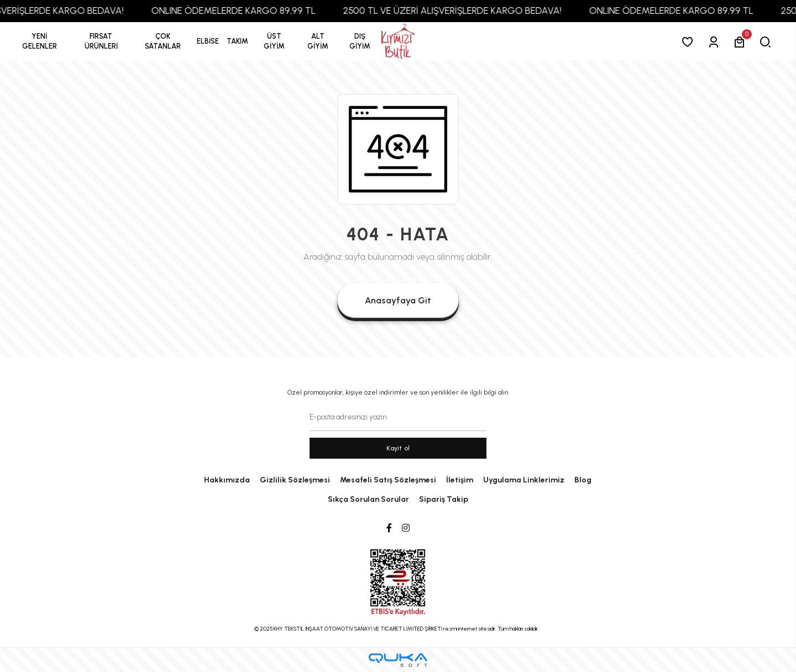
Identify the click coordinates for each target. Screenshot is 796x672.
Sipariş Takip (444, 499)
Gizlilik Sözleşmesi (295, 480)
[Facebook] (389, 528)
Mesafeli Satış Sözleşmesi (388, 480)
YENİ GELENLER (40, 41)
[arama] (768, 42)
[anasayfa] (398, 42)
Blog (583, 480)
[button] (101, 41)
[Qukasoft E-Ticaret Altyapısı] (398, 660)
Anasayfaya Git (398, 300)
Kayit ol (398, 448)
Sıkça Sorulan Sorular (368, 499)
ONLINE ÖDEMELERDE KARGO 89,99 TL (253, 11)
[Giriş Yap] (716, 42)
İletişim (460, 480)
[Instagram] (406, 528)
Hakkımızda (227, 480)
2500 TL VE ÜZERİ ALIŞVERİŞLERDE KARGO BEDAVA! (472, 11)
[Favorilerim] (690, 42)
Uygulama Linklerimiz (524, 480)
